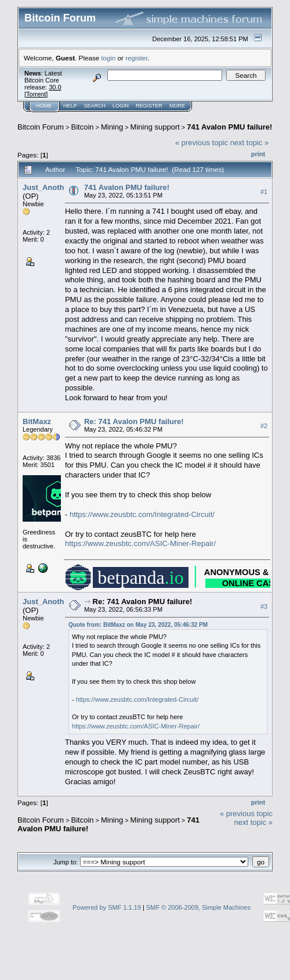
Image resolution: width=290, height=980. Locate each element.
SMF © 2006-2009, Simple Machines (198, 907)
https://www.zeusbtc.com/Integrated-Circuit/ (142, 514)
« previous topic (202, 143)
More (177, 106)
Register (149, 106)
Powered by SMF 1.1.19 (107, 907)
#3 (264, 606)
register (136, 58)
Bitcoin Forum (41, 127)
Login (121, 106)
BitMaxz (37, 421)
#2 (264, 426)
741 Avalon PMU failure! (229, 127)
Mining (112, 127)
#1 (264, 192)
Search (95, 106)
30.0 (55, 87)
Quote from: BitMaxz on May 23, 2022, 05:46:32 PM (138, 625)
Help (70, 106)
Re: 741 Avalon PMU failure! (134, 421)
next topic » (250, 143)
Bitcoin (83, 127)
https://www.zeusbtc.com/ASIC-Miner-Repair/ (140, 543)
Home (44, 106)
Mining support (155, 127)
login (109, 58)
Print (258, 154)
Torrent (36, 94)
